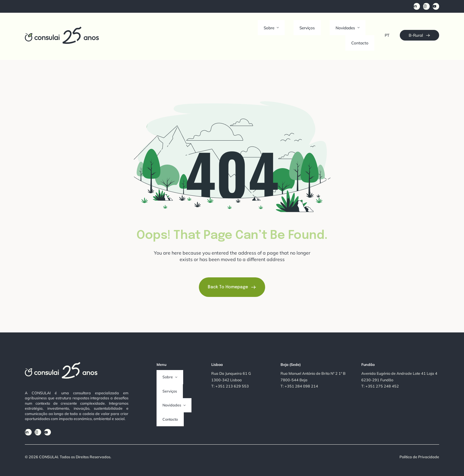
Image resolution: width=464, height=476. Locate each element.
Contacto (366, 28)
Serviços (308, 28)
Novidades (336, 28)
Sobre (284, 28)
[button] (284, 28)
